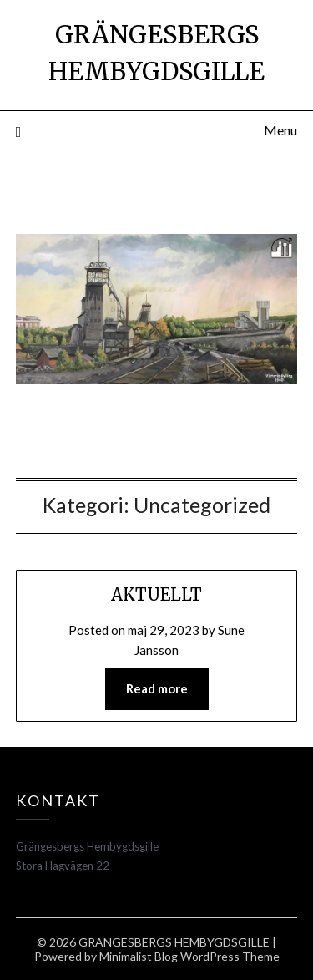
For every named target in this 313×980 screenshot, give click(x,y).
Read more (157, 688)
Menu (280, 130)
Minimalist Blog (139, 956)
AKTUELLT (156, 594)
